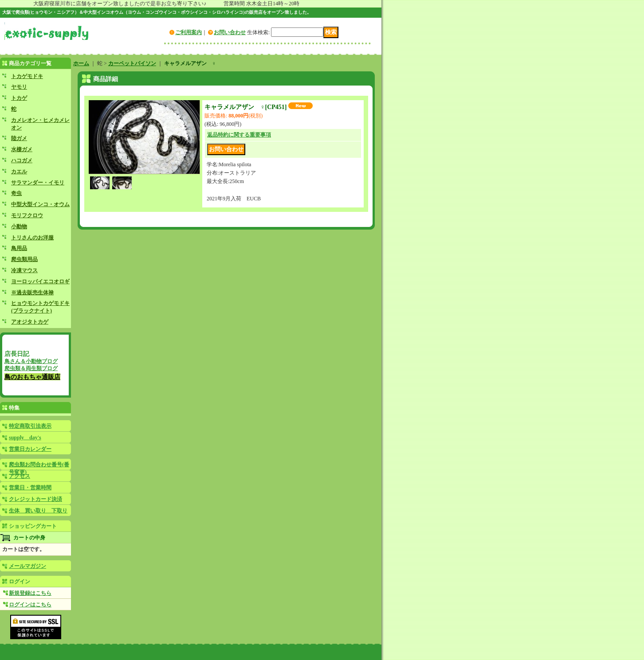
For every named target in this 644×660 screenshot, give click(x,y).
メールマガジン (27, 566)
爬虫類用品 (24, 259)
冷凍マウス (24, 270)
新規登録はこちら (30, 593)
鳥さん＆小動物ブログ (31, 361)
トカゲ (19, 98)
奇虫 (16, 193)
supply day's (25, 437)
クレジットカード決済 (35, 499)
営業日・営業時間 (30, 488)
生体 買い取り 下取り (38, 511)
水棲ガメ (22, 149)
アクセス (20, 476)
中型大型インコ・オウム (40, 204)
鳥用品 (19, 248)
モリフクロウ (27, 215)
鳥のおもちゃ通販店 (32, 377)
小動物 (19, 227)
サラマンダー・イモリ (38, 183)
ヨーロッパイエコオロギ (40, 281)
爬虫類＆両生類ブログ (31, 368)
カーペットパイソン (132, 63)
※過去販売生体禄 (32, 293)
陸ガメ (19, 138)
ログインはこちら (30, 605)
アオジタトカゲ (30, 322)
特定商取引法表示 (30, 426)
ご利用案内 (188, 32)
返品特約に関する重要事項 (239, 135)
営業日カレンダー (30, 449)
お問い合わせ (230, 32)
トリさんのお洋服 (32, 238)
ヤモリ (19, 87)
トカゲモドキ (27, 76)
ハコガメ (22, 160)
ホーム (81, 63)
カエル (19, 172)
